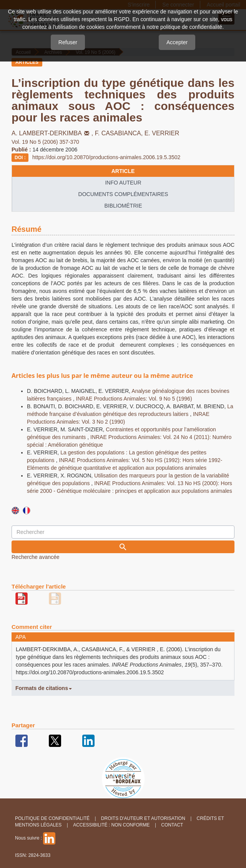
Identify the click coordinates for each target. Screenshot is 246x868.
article (123, 171)
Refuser (68, 42)
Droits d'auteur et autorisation (143, 818)
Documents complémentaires (123, 194)
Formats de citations (44, 688)
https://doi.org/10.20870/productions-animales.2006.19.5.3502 (106, 157)
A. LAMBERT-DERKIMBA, (53, 133)
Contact (172, 825)
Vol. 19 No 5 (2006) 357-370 (45, 142)
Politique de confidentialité (52, 818)
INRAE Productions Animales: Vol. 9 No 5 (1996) (134, 399)
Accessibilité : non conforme (111, 825)
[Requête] (123, 532)
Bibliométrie (123, 206)
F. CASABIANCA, (120, 133)
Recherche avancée (36, 557)
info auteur (123, 183)
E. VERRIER (162, 133)
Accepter (177, 42)
